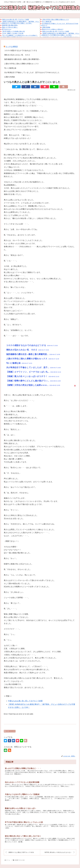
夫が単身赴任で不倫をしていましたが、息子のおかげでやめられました (32, 72)
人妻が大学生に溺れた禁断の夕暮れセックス (55, 20)
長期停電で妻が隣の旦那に (10, 25)
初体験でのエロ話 (10, 731)
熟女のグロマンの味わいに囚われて (53, 29)
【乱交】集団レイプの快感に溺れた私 (13, 31)
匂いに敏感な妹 (47, 22)
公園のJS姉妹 (46, 27)
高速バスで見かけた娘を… (10, 27)
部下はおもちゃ (7, 29)
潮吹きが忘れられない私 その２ (17, 55)
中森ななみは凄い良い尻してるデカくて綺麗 (15, 20)
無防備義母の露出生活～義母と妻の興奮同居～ (22, 59)
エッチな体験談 (12, 47)
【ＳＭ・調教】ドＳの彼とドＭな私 (13, 33)
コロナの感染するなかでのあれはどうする (21, 50)
